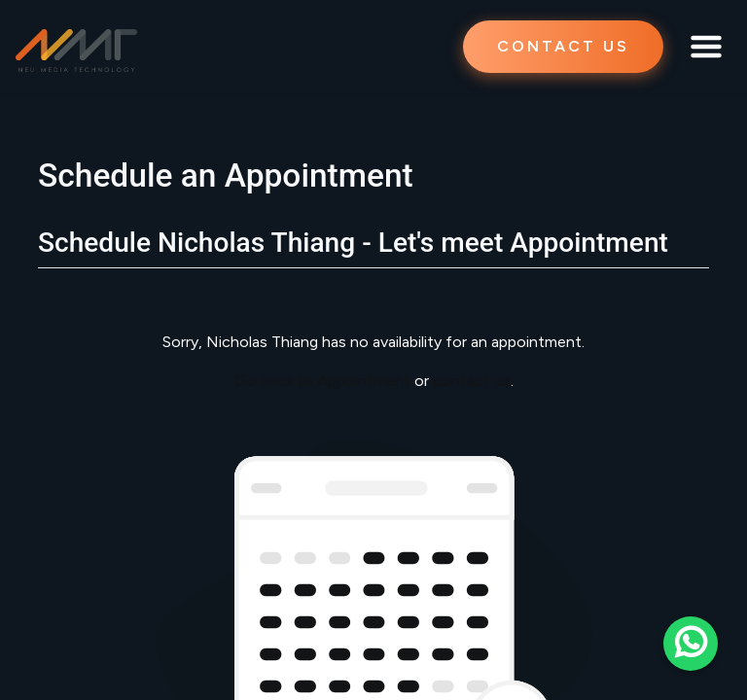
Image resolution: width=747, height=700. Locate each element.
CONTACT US (563, 46)
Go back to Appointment (322, 381)
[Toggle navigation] (706, 47)
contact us (472, 381)
